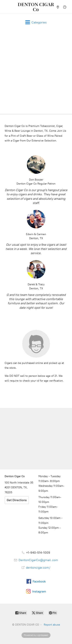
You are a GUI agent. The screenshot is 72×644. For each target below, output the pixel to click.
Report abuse (52, 625)
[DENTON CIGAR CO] (36, 7)
